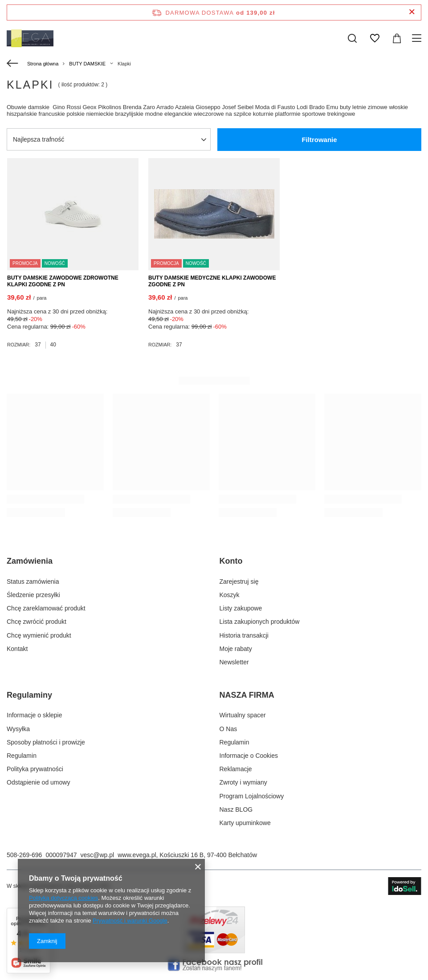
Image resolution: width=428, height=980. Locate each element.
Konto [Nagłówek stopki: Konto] (231, 561)
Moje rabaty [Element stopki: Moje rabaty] (236, 649)
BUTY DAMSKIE (87, 64)
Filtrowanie (319, 140)
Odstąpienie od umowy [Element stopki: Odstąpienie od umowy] (38, 782)
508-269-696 (24, 855)
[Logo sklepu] (30, 38)
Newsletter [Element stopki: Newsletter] (234, 662)
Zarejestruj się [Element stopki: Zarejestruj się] (239, 581)
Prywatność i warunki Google (130, 921)
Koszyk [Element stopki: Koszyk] (230, 595)
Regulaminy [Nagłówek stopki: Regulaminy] (29, 695)
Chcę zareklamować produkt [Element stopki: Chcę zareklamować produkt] (46, 608)
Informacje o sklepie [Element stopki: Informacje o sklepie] (35, 715)
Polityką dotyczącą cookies (63, 898)
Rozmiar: (19, 345)
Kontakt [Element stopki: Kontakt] (17, 649)
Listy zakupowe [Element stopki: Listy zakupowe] (241, 608)
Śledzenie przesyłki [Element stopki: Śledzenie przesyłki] (33, 595)
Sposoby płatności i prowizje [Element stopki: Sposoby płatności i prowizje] (46, 742)
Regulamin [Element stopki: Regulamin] (22, 756)
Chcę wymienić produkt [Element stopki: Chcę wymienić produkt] (39, 635)
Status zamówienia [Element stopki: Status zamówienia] (33, 581)
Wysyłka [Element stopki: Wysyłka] (18, 729)
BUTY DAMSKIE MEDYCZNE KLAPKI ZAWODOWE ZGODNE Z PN (212, 281)
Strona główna (43, 64)
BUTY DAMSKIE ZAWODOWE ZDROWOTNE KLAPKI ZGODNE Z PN (63, 281)
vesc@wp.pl (97, 855)
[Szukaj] (352, 38)
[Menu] (418, 38)
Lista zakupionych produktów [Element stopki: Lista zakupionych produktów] (260, 622)
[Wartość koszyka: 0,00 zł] (397, 38)
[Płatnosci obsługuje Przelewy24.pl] (214, 951)
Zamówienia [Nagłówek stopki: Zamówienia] (30, 561)
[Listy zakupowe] (375, 38)
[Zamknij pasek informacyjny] (412, 12)
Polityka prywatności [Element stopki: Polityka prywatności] (35, 769)
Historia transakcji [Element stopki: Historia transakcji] (244, 635)
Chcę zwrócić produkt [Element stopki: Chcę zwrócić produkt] (37, 622)
